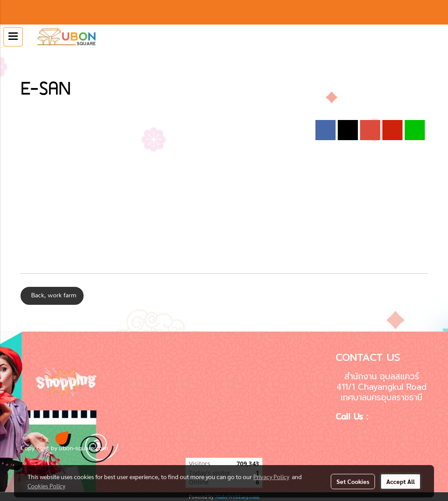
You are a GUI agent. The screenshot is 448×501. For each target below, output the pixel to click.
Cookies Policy (46, 486)
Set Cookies (353, 481)
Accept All (401, 481)
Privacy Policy (271, 476)
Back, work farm (52, 296)
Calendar (33, 58)
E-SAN (61, 58)
